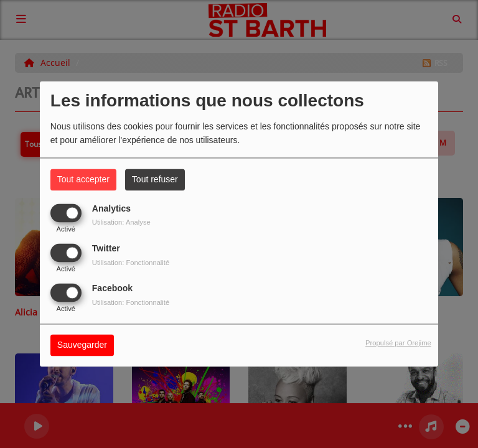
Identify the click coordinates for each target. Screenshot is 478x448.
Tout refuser (155, 179)
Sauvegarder (82, 345)
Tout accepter (83, 179)
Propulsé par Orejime (398, 343)
